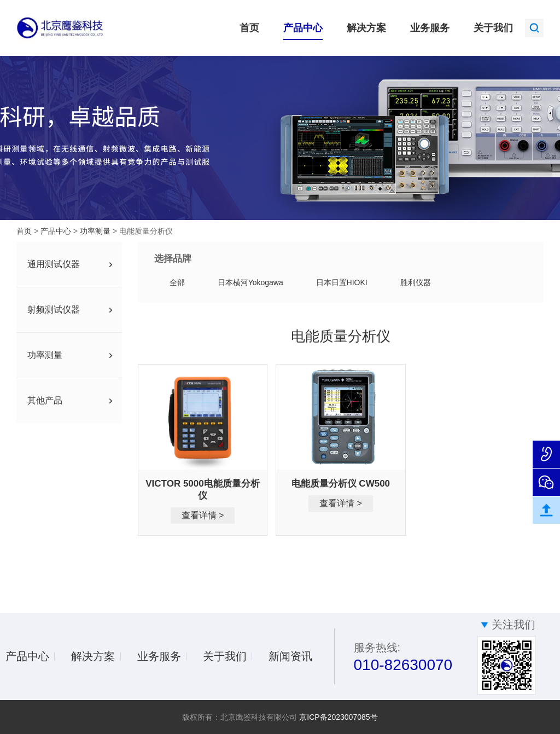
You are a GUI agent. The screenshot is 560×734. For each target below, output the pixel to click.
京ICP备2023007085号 (338, 717)
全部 (177, 282)
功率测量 (96, 231)
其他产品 (45, 400)
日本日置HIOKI (342, 282)
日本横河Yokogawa (250, 282)
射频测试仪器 (54, 310)
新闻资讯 (290, 656)
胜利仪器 (416, 282)
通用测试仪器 (54, 264)
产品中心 (303, 28)
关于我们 (493, 28)
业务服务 (430, 28)
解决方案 (366, 28)
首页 (249, 28)
